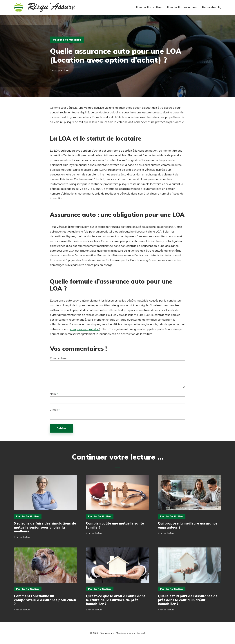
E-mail (55, 410)
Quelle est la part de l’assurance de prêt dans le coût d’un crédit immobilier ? (188, 600)
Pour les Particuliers (149, 7)
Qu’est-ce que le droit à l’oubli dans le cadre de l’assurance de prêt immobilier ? (116, 600)
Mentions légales (125, 633)
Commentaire (58, 358)
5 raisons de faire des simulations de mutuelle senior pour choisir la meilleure (45, 527)
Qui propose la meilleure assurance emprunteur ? (188, 525)
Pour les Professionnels (182, 7)
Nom (54, 394)
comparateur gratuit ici (85, 329)
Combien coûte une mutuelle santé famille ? (115, 525)
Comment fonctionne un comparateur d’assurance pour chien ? (45, 600)
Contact (141, 633)
